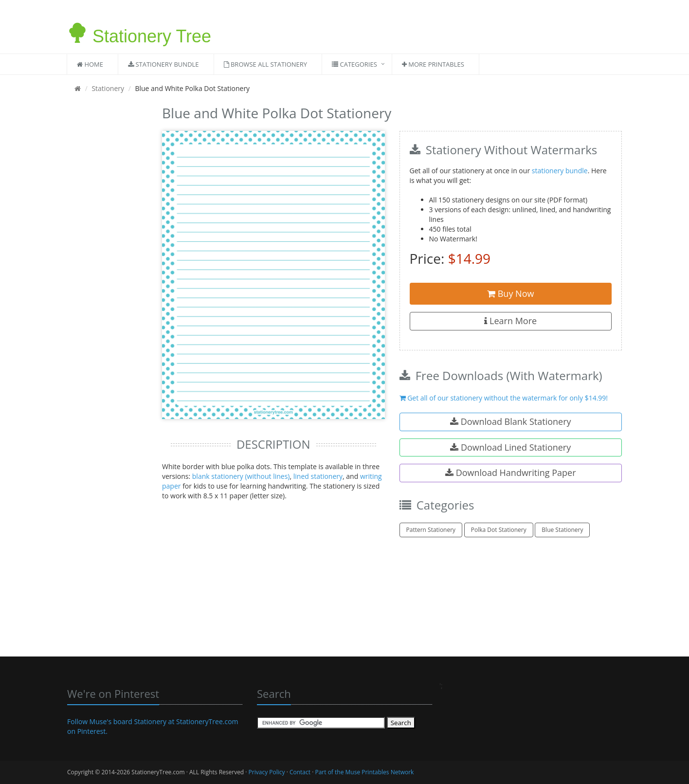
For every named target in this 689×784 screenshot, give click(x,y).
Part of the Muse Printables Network (364, 772)
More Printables (433, 64)
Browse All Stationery (266, 64)
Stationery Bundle (163, 64)
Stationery (108, 88)
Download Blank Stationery (511, 421)
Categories (354, 64)
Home (90, 64)
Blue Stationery (562, 530)
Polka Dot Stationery (499, 530)
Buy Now (510, 293)
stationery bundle (560, 171)
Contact (300, 772)
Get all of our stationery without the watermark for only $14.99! (504, 398)
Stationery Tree (139, 31)
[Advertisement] (107, 248)
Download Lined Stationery (510, 447)
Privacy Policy (267, 772)
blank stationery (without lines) (241, 476)
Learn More (510, 321)
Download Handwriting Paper (511, 473)
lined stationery (318, 476)
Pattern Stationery (431, 530)
